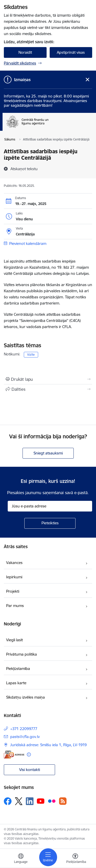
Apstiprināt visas (71, 52)
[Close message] (87, 80)
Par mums (15, 606)
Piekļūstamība (18, 669)
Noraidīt (25, 52)
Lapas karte (16, 683)
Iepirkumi (14, 577)
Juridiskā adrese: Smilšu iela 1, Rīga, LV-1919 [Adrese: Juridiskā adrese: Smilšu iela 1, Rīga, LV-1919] (49, 745)
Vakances (14, 563)
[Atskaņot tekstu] (24, 169)
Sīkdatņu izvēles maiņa (25, 697)
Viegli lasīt (14, 640)
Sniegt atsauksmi (48, 453)
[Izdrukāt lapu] (48, 379)
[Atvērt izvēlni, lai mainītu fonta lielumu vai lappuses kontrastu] (75, 859)
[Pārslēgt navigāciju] (48, 857)
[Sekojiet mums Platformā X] (19, 801)
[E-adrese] (14, 755)
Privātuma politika (22, 654)
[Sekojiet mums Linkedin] (30, 801)
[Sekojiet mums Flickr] (52, 801)
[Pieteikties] (50, 523)
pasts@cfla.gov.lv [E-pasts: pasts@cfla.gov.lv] (25, 737)
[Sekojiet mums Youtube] (41, 801)
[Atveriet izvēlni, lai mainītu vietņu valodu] (21, 859)
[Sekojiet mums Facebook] (8, 801)
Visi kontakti (30, 770)
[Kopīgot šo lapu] (48, 389)
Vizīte (31, 355)
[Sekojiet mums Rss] (63, 801)
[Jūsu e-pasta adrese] (50, 506)
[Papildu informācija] (29, 755)
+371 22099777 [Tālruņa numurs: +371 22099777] (24, 729)
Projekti (13, 591)
